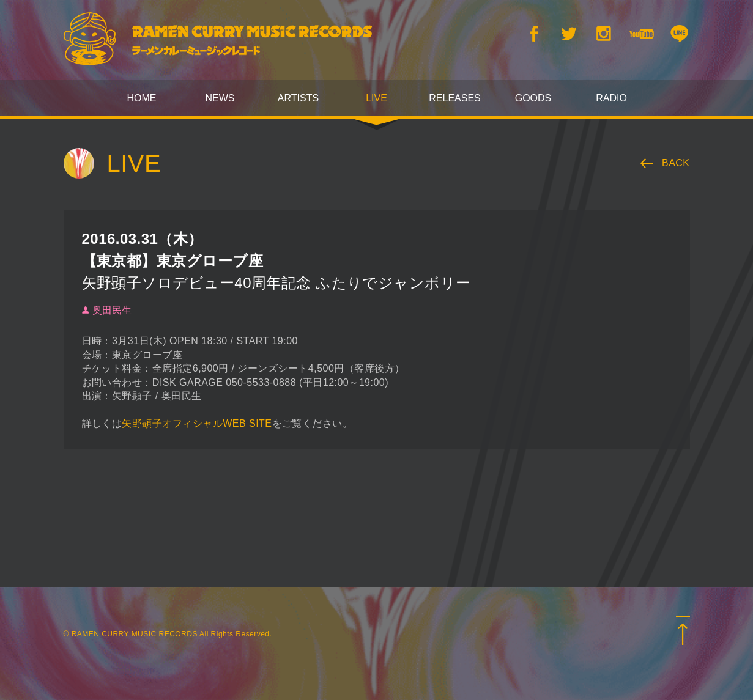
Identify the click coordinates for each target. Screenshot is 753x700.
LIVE (377, 98)
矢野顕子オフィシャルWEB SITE (197, 423)
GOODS (533, 98)
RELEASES (454, 98)
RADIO (611, 98)
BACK (676, 163)
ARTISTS (298, 98)
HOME (142, 98)
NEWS (220, 98)
